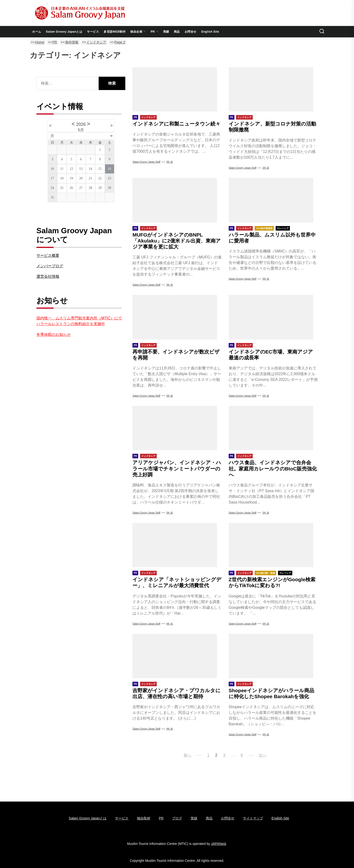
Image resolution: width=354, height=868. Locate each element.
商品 (177, 32)
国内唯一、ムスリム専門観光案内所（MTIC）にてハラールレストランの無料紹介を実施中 (79, 321)
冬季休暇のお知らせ (54, 335)
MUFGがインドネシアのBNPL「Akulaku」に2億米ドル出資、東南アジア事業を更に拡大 (177, 241)
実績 (166, 32)
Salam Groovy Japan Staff (146, 162)
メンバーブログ (50, 266)
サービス (93, 32)
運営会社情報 (48, 276)
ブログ (177, 818)
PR (154, 32)
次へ (263, 755)
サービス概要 (48, 255)
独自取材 (144, 818)
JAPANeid (219, 844)
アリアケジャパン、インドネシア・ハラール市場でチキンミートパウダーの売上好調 (177, 468)
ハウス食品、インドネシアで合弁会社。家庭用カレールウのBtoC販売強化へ (273, 468)
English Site (210, 32)
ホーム (37, 32)
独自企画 (138, 32)
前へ (187, 755)
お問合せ (191, 32)
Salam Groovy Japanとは (64, 32)
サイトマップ (253, 818)
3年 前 (170, 162)
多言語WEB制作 (115, 32)
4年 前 (170, 624)
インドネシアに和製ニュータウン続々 (176, 124)
